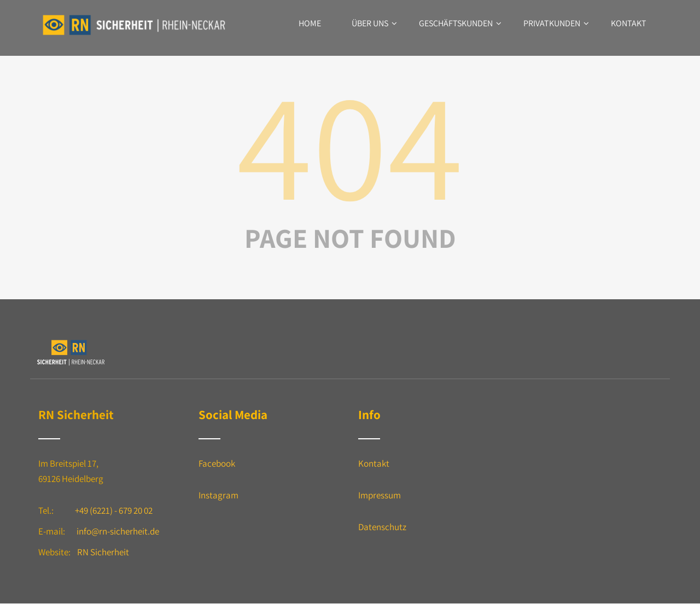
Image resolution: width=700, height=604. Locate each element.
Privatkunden (556, 23)
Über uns (374, 23)
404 (350, 143)
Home (310, 23)
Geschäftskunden (460, 23)
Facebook (217, 463)
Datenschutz (382, 527)
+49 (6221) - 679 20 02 (114, 510)
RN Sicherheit (103, 552)
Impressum (380, 495)
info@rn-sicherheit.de (118, 531)
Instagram (218, 495)
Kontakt (629, 23)
